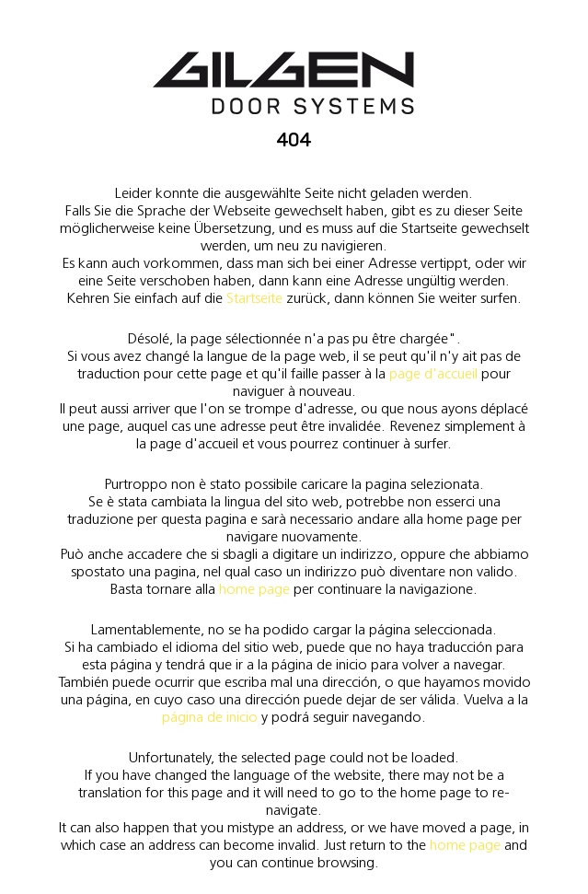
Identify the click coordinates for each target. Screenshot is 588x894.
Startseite (254, 298)
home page (254, 589)
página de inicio (210, 717)
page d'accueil (433, 373)
